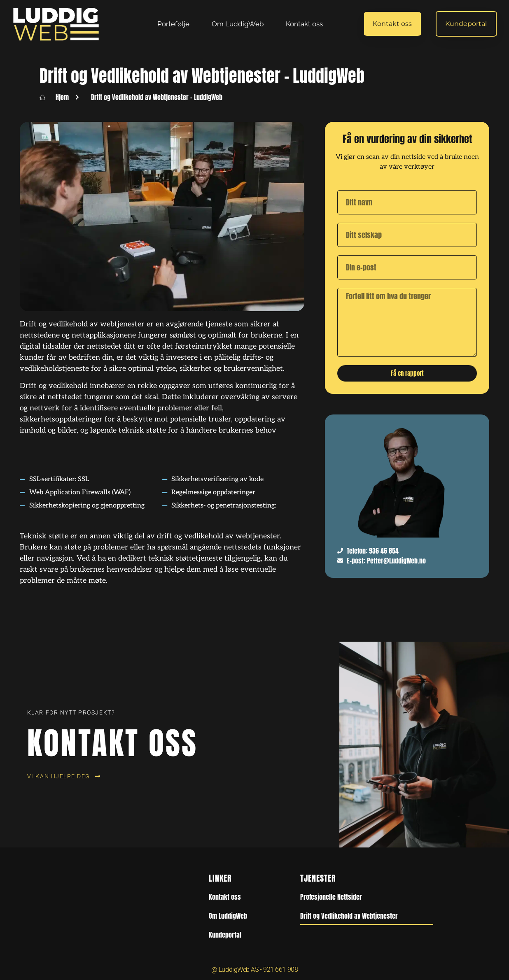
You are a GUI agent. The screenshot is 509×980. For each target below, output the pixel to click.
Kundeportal (225, 935)
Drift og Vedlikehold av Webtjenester (349, 916)
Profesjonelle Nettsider (331, 897)
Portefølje (173, 24)
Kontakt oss (304, 24)
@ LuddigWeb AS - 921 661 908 (254, 970)
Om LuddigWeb (238, 24)
